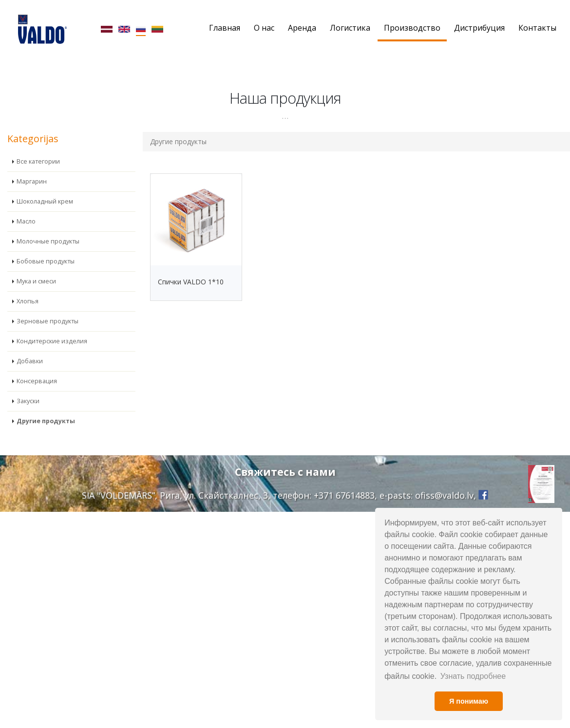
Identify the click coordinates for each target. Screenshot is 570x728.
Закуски (28, 401)
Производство (412, 28)
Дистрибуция (479, 28)
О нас (264, 28)
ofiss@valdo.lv (444, 495)
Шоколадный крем (45, 201)
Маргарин (32, 181)
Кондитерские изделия (52, 341)
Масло (26, 221)
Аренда (302, 28)
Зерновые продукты (47, 321)
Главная (225, 28)
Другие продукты (46, 421)
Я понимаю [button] (469, 701)
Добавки (30, 361)
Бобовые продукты (46, 261)
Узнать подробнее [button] (473, 676)
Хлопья (28, 301)
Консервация (37, 381)
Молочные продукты (48, 241)
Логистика (350, 28)
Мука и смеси (36, 281)
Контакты (537, 28)
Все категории (38, 161)
